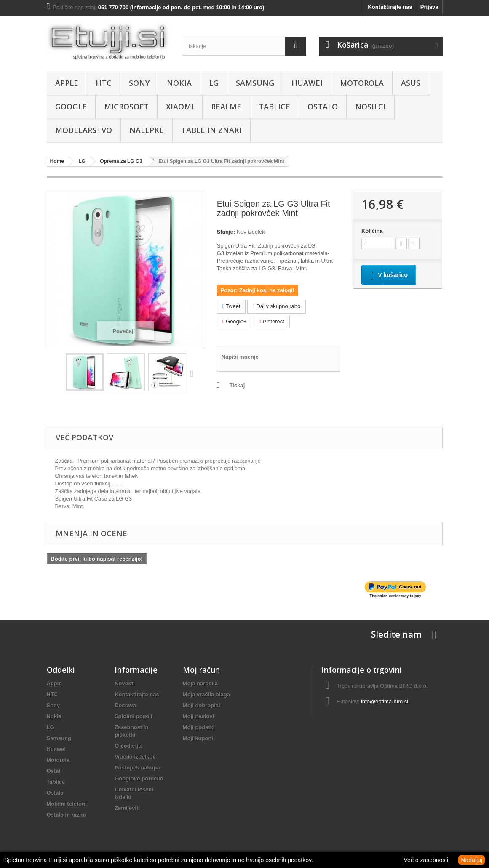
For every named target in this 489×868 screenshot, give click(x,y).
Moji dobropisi (202, 705)
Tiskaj (237, 385)
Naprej (194, 373)
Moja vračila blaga (206, 694)
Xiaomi (180, 107)
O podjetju (128, 746)
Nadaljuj (472, 860)
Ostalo (323, 107)
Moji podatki (199, 727)
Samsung (255, 83)
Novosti (125, 683)
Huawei (307, 83)
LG (214, 83)
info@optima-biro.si (385, 702)
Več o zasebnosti (426, 860)
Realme (226, 107)
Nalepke (147, 130)
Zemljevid (127, 808)
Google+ (235, 321)
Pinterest (272, 321)
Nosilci (370, 107)
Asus (411, 83)
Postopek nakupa (137, 768)
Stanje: (226, 232)
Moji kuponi (198, 738)
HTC (104, 83)
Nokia (179, 83)
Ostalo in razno (67, 815)
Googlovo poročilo (139, 779)
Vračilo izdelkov (135, 757)
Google (71, 107)
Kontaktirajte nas (390, 7)
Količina (372, 231)
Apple (67, 83)
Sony (139, 83)
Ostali (54, 771)
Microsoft (126, 107)
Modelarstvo (84, 130)
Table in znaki (211, 130)
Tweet (231, 306)
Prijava (429, 7)
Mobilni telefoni (67, 804)
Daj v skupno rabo (277, 306)
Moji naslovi (198, 716)
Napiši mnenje (240, 357)
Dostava (125, 705)
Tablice (274, 107)
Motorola (362, 83)
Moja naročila (200, 683)
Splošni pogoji (134, 716)
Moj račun (201, 670)
